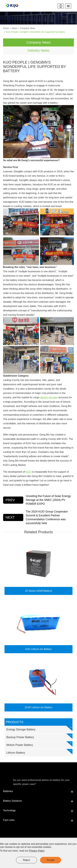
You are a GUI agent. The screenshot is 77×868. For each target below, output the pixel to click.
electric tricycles (49, 397)
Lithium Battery (39, 752)
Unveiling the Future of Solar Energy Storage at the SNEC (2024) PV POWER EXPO (48, 500)
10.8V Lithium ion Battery (39, 707)
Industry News (38, 50)
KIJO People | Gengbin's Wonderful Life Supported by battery (35, 32)
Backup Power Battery (39, 736)
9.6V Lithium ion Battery (38, 649)
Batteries (38, 791)
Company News (28, 28)
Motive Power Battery (39, 744)
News (14, 28)
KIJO (29, 472)
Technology (38, 811)
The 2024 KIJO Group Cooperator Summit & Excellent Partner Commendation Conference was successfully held (47, 517)
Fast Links (38, 820)
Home (6, 28)
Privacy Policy (37, 851)
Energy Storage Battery (39, 728)
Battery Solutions (38, 801)
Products (15, 722)
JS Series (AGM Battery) (38, 591)
